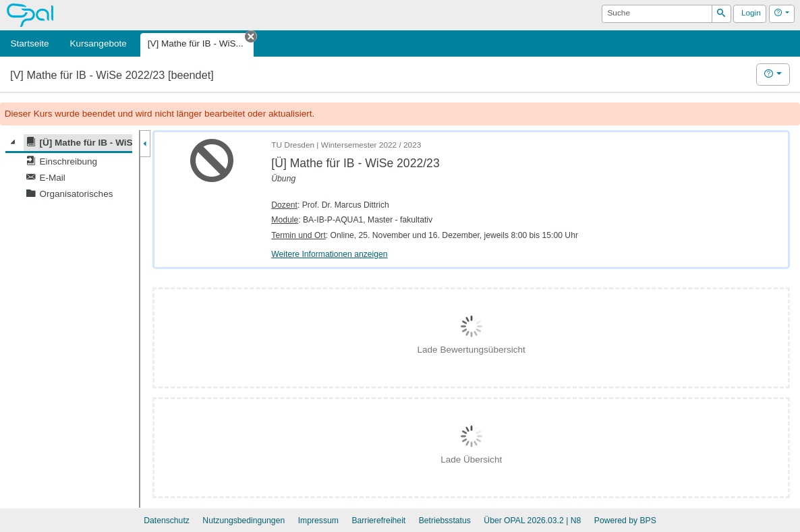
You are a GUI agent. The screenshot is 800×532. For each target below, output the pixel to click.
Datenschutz (167, 521)
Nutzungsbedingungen (244, 521)
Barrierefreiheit (378, 521)
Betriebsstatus (445, 521)
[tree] (69, 168)
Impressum (318, 521)
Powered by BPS (625, 521)
